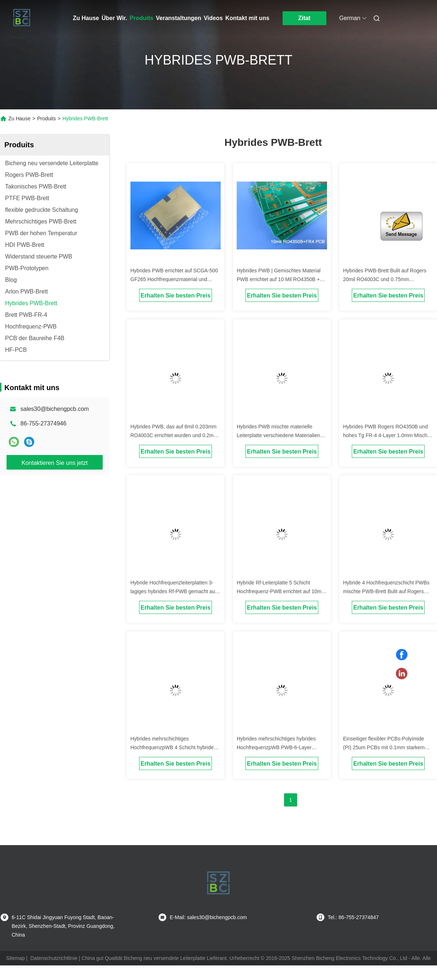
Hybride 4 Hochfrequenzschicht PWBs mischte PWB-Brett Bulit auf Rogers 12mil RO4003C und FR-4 (386, 591)
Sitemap (15, 958)
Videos (213, 18)
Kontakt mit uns (247, 18)
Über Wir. (114, 18)
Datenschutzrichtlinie (54, 958)
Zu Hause (86, 18)
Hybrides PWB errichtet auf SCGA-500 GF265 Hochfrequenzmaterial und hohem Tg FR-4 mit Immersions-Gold (174, 279)
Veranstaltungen (178, 18)
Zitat (304, 18)
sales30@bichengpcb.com (55, 409)
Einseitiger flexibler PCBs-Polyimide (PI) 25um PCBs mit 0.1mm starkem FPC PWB (384, 747)
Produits (141, 18)
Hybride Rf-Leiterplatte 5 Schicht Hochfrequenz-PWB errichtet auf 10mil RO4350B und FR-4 (280, 591)
